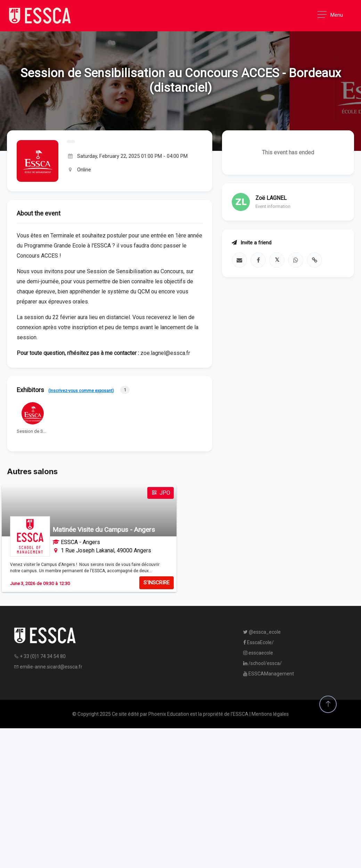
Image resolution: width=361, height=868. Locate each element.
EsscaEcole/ (259, 642)
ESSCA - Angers (80, 542)
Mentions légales (270, 714)
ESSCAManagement (269, 674)
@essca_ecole (262, 632)
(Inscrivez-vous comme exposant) (81, 391)
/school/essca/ (262, 663)
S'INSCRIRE (157, 583)
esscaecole (258, 653)
